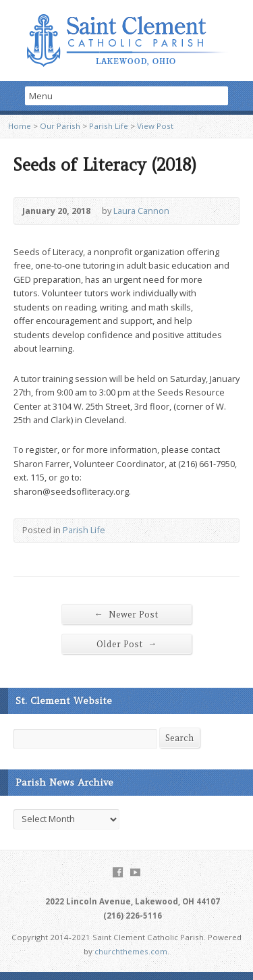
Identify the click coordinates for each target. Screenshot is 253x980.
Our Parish (60, 126)
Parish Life (109, 126)
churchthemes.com (131, 951)
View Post (155, 126)
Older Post (127, 644)
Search (179, 738)
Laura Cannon (141, 211)
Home (20, 126)
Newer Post (126, 614)
